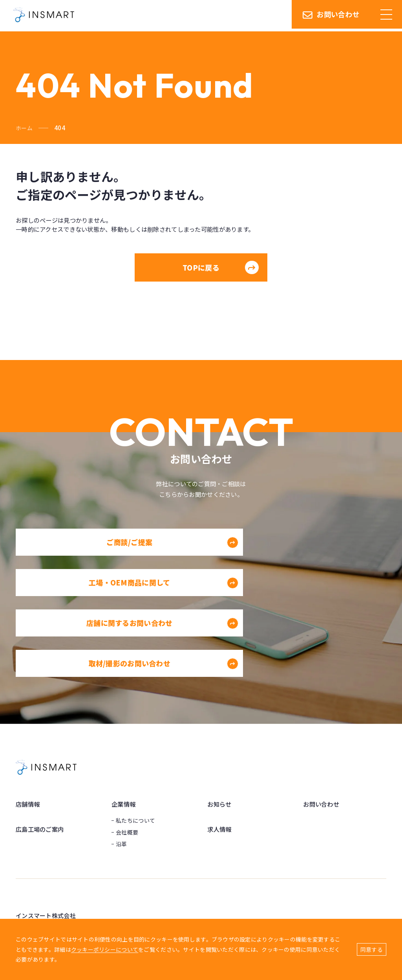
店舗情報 (28, 732)
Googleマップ (34, 901)
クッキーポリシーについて (105, 949)
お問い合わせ (331, 16)
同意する (372, 949)
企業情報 (124, 732)
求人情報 (220, 757)
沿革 (122, 772)
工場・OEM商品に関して (318, 559)
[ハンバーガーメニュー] (386, 16)
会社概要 (127, 760)
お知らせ (220, 732)
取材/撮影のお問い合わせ (318, 602)
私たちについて (135, 748)
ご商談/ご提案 (135, 559)
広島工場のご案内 (41, 757)
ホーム (25, 128)
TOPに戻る (219, 272)
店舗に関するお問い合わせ (125, 602)
